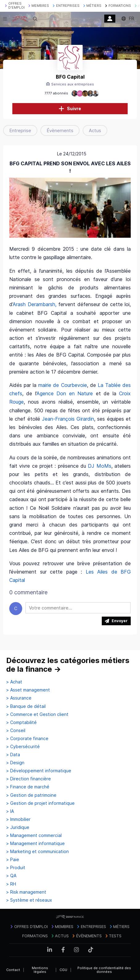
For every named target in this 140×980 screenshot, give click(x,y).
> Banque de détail (26, 706)
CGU (63, 970)
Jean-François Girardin (68, 419)
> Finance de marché (28, 787)
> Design (15, 763)
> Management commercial (34, 835)
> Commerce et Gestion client (37, 714)
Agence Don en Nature (65, 393)
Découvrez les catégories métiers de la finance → (68, 665)
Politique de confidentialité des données (104, 970)
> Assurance (19, 698)
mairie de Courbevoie (62, 385)
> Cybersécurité (23, 747)
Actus (95, 130)
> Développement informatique (39, 771)
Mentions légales (40, 970)
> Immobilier (18, 819)
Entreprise (20, 130)
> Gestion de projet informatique (40, 803)
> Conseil (16, 731)
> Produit (16, 868)
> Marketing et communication (37, 852)
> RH (11, 884)
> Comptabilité (21, 722)
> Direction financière (29, 779)
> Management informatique (35, 843)
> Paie (13, 860)
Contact (13, 970)
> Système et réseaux (29, 900)
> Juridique (18, 827)
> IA (10, 811)
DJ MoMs (99, 466)
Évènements (60, 130)
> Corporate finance (27, 739)
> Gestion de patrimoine (31, 795)
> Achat (14, 682)
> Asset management (28, 690)
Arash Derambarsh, (35, 304)
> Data (13, 755)
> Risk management (26, 892)
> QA (11, 876)
